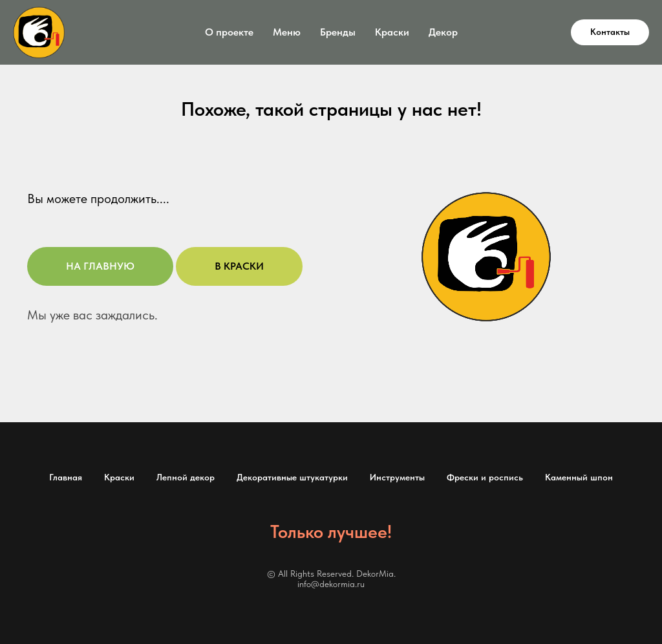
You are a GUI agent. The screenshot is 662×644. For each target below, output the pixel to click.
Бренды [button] (338, 32)
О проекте (229, 32)
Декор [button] (443, 32)
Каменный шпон (579, 477)
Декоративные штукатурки (292, 477)
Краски (119, 477)
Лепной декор (186, 477)
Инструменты (397, 477)
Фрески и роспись (485, 477)
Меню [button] (287, 32)
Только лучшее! (331, 531)
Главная (66, 477)
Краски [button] (392, 32)
